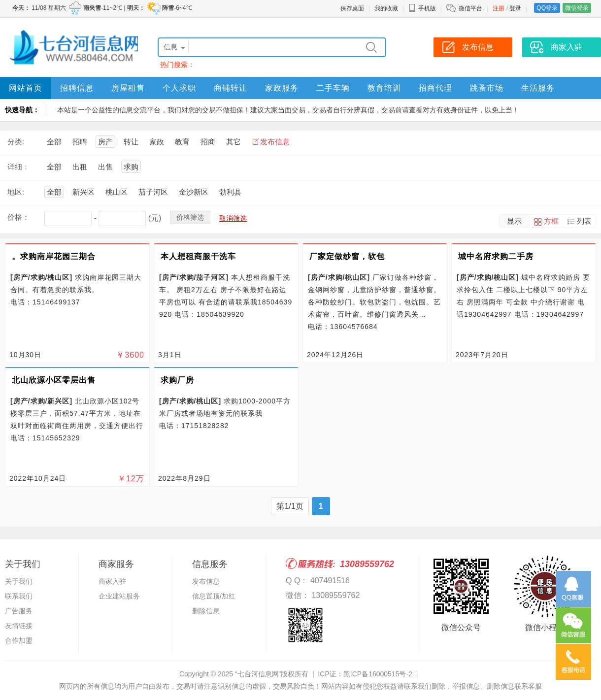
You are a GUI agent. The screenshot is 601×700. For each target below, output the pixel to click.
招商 (208, 142)
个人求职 (179, 88)
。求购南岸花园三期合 (54, 256)
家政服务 (282, 88)
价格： (18, 217)
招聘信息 (77, 88)
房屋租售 (128, 88)
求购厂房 (177, 380)
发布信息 (275, 142)
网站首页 (26, 88)
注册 (499, 8)
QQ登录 (547, 8)
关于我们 (19, 581)
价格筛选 (190, 217)
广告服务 (19, 611)
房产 (105, 142)
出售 (105, 167)
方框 (551, 221)
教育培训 (384, 88)
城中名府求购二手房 (496, 256)
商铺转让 (231, 88)
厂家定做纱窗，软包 (347, 256)
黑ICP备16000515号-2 (378, 674)
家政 (157, 142)
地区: (16, 192)
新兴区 (83, 192)
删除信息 (206, 611)
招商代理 (435, 88)
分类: (16, 142)
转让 (131, 142)
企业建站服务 (119, 596)
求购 (131, 167)
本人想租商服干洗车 (198, 256)
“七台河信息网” (258, 674)
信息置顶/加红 (214, 596)
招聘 (80, 142)
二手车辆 (333, 88)
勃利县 (230, 192)
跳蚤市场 (487, 88)
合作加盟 (19, 640)
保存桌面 (352, 8)
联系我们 (19, 596)
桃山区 (117, 192)
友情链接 (19, 626)
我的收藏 (386, 8)
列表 (584, 221)
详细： (18, 167)
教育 (182, 142)
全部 (54, 142)
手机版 (422, 8)
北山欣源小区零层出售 (54, 380)
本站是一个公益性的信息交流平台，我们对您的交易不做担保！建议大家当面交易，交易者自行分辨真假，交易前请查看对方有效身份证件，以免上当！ (288, 110)
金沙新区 (194, 192)
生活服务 (538, 88)
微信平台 (470, 8)
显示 (514, 221)
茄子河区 (153, 192)
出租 (80, 167)
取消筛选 (233, 218)
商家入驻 (112, 581)
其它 (234, 142)
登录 (515, 8)
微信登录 (577, 8)
